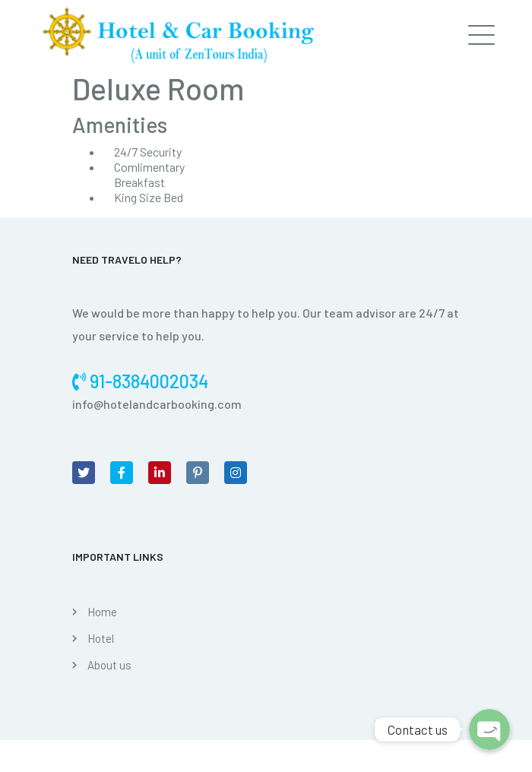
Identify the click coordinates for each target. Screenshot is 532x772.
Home (102, 612)
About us (109, 665)
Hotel (101, 638)
